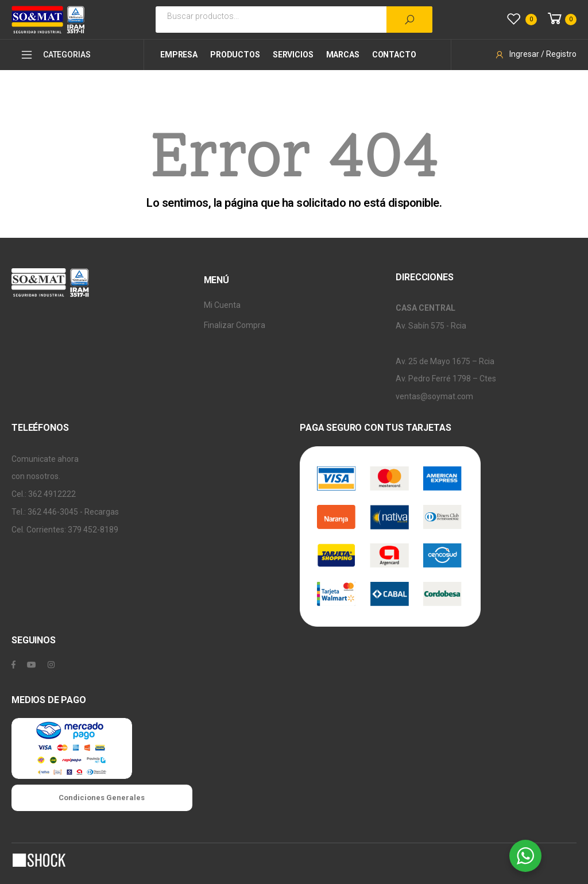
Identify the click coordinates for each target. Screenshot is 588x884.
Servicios (293, 55)
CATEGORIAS (55, 55)
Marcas (343, 55)
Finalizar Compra (235, 325)
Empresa (179, 55)
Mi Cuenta (222, 305)
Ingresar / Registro (535, 54)
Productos (235, 55)
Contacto (394, 55)
